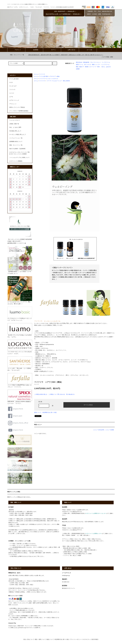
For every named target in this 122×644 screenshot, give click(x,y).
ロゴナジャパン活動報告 (16, 161)
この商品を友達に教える (41, 394)
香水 (99, 67)
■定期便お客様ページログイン (16, 243)
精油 (77, 67)
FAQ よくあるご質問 (15, 127)
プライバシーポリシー (76, 639)
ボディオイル (88, 65)
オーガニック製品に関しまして (18, 135)
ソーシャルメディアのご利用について (19, 158)
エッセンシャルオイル (52, 79)
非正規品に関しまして (15, 131)
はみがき (108, 67)
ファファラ (42, 74)
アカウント (16, 50)
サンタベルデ (13, 86)
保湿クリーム (80, 65)
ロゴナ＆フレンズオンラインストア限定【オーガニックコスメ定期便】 (19, 153)
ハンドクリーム (105, 65)
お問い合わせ (70, 50)
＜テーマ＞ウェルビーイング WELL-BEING (58, 81)
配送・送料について (40, 639)
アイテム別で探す (44, 76)
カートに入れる (87, 405)
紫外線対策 (86, 62)
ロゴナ (11, 82)
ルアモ (11, 97)
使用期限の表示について (16, 142)
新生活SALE (79, 62)
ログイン (52, 50)
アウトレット (13, 104)
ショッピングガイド (15, 120)
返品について (38, 412)
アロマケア (53, 76)
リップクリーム (106, 62)
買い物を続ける (70, 394)
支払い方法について (29, 639)
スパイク (12, 93)
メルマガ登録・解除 (107, 57)
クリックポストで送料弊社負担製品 (19, 111)
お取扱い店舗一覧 (14, 124)
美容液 (87, 67)
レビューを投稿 (110, 430)
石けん (103, 67)
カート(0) (88, 50)
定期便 (78, 69)
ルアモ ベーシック (14, 100)
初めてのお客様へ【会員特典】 (18, 149)
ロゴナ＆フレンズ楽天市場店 (90, 639)
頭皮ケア (82, 67)
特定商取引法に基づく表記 (50, 412)
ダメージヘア (93, 67)
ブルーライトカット (95, 62)
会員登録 (34, 50)
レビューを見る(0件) (99, 430)
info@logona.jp (66, 576)
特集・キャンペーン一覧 (16, 55)
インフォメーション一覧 (16, 138)
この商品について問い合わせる (57, 394)
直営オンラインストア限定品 (17, 107)
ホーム (36, 74)
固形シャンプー (96, 65)
